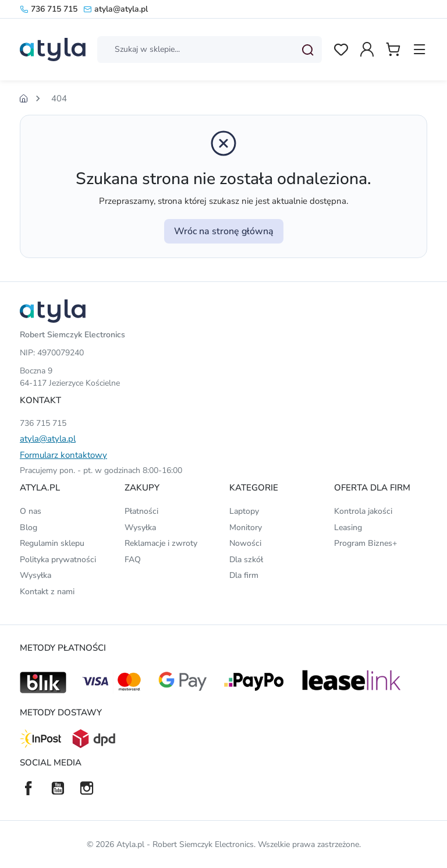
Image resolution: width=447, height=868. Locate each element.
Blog (29, 527)
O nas (31, 511)
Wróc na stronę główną (224, 231)
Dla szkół (246, 560)
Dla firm (244, 575)
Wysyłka (36, 575)
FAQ (133, 560)
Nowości (245, 543)
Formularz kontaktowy (63, 455)
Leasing (348, 527)
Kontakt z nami (47, 592)
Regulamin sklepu (52, 543)
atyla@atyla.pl (116, 9)
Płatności (141, 511)
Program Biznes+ (366, 543)
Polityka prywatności (58, 560)
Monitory (246, 527)
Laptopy (244, 511)
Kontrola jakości (363, 511)
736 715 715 (49, 9)
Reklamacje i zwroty (161, 543)
